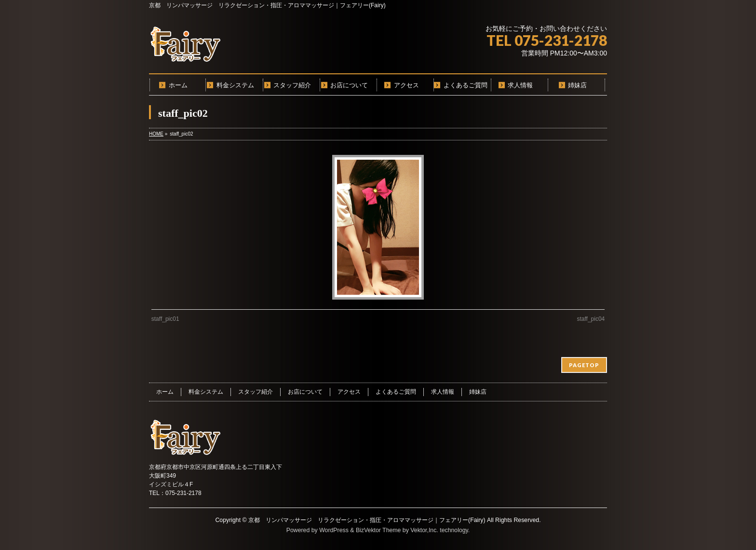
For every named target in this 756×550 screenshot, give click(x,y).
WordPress (334, 530)
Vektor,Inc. (424, 530)
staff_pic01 (165, 319)
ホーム (165, 392)
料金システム (206, 392)
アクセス (349, 392)
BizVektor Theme (378, 530)
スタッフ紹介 (256, 392)
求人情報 (443, 392)
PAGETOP (584, 365)
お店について (305, 392)
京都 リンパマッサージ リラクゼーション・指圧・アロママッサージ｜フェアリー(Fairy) (367, 520)
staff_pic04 (591, 319)
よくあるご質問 (396, 392)
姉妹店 (478, 392)
